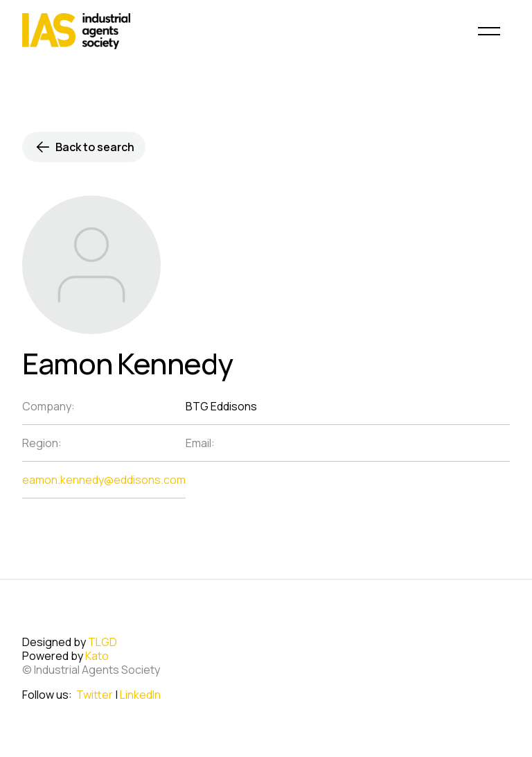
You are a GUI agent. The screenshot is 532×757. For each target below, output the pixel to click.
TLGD (103, 642)
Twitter (95, 695)
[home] (76, 31)
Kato (97, 656)
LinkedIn (140, 695)
